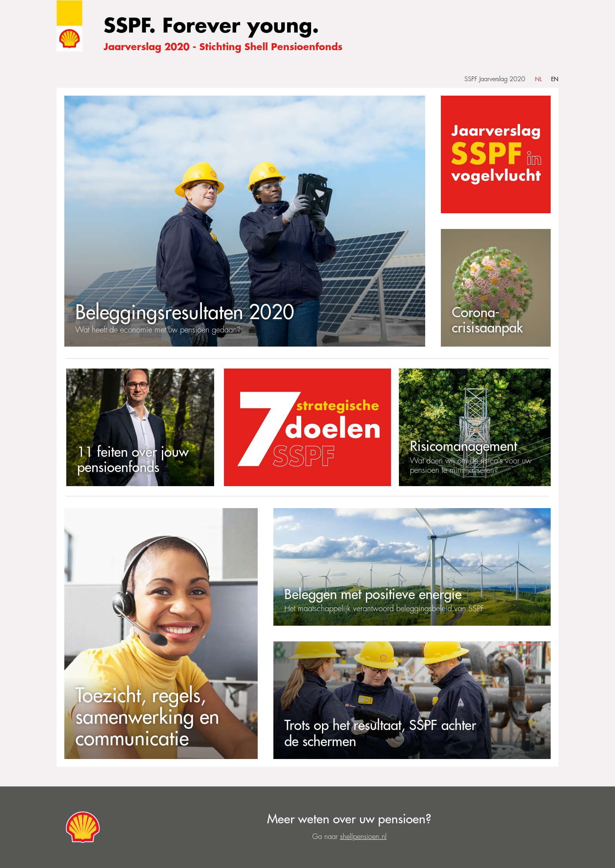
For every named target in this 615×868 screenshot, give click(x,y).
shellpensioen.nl (363, 837)
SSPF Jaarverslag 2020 (495, 79)
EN (555, 79)
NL (538, 79)
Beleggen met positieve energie (373, 595)
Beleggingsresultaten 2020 (185, 313)
